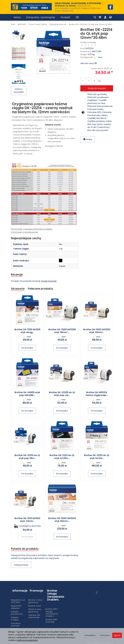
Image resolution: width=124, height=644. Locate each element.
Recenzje (17, 275)
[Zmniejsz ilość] (93, 78)
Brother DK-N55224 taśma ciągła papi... (97, 395)
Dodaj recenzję (49, 281)
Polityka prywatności (17, 610)
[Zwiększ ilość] (83, 78)
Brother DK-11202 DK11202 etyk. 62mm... (97, 332)
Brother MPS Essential (51, 618)
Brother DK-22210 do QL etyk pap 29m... (27, 457)
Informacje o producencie (24, 232)
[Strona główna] (31, 7)
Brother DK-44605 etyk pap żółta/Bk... (27, 395)
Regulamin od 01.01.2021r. (18, 599)
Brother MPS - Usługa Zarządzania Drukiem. (52, 610)
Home (17, 17)
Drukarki (65, 17)
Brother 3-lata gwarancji (35, 599)
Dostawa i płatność (16, 622)
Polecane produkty (43, 289)
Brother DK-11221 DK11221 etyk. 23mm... (27, 521)
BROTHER (97, 48)
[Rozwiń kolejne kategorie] (77, 17)
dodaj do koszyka (97, 85)
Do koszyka (27, 349)
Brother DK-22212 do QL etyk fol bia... (97, 457)
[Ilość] (88, 78)
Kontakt (15, 626)
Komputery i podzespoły (41, 17)
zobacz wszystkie (19, 90)
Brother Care (35, 603)
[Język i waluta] (110, 17)
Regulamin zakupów (16, 604)
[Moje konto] (105, 17)
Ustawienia (90, 635)
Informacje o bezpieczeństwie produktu (32, 229)
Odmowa (105, 635)
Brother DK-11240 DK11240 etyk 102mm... (62, 521)
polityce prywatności (27, 640)
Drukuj (88, 136)
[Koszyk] (100, 17)
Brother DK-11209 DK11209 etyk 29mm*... (62, 332)
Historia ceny (88, 60)
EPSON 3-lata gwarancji (35, 608)
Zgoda (117, 635)
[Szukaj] (95, 17)
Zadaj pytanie (21, 566)
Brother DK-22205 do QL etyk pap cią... (62, 395)
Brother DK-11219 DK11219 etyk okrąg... (27, 332)
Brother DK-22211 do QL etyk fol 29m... (62, 457)
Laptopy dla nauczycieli (34, 614)
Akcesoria (18, 289)
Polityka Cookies (15, 616)
